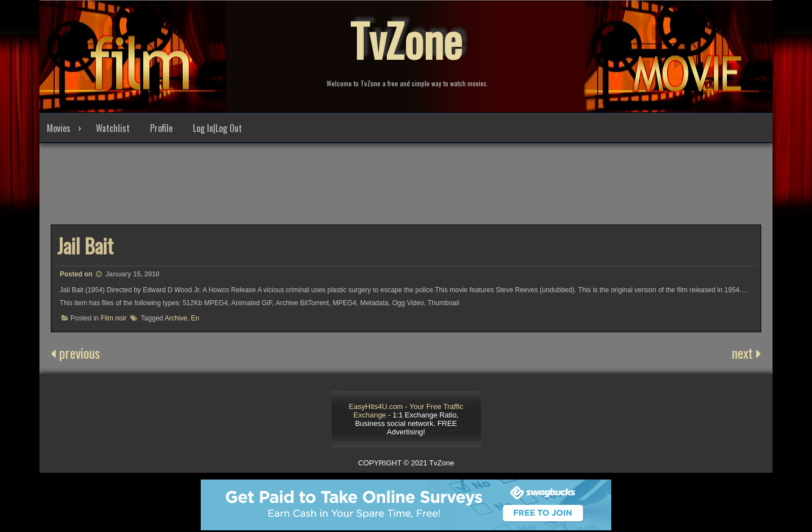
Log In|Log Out (217, 128)
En (195, 318)
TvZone (406, 39)
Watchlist (113, 128)
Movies (59, 128)
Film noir (113, 318)
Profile (161, 128)
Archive (176, 318)
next (747, 353)
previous (75, 353)
